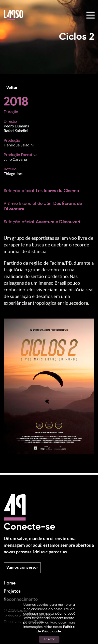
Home (10, 583)
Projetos (12, 591)
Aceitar (49, 639)
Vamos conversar (22, 568)
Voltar (12, 88)
